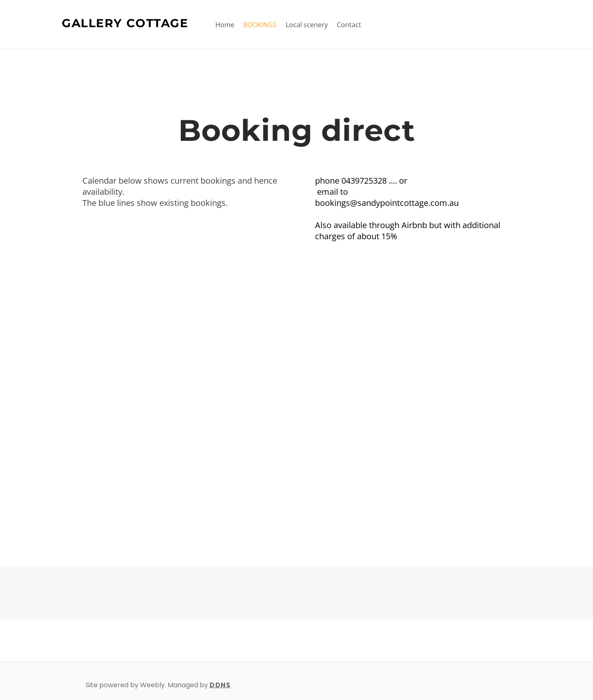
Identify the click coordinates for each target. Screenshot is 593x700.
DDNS (220, 685)
